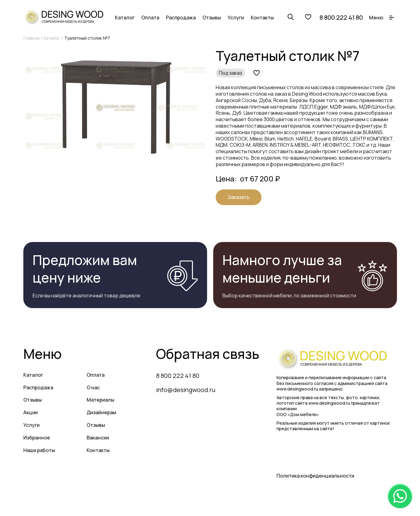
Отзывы (212, 18)
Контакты (262, 18)
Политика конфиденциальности (315, 476)
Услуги (236, 18)
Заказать (239, 197)
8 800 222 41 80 (341, 18)
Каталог (125, 18)
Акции (31, 412)
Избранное (37, 438)
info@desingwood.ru (186, 390)
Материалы (100, 400)
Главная (31, 38)
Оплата (150, 18)
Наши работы (39, 450)
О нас (93, 387)
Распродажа (181, 18)
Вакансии (98, 438)
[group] (115, 107)
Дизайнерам (101, 412)
